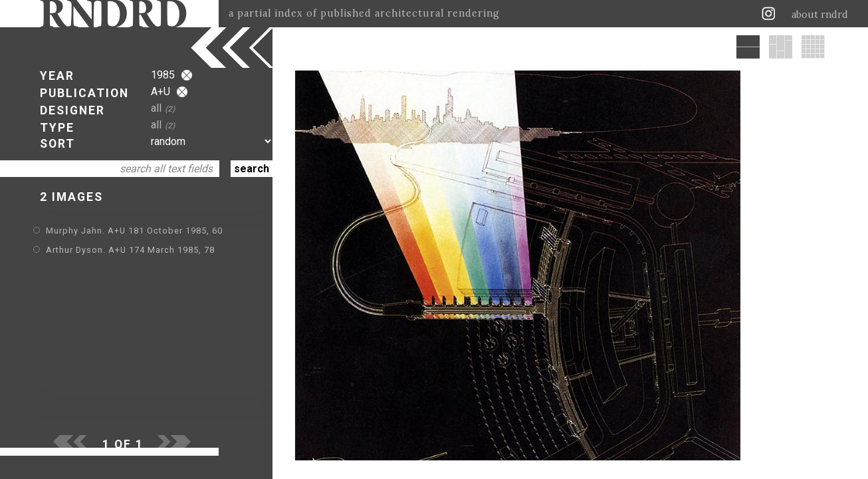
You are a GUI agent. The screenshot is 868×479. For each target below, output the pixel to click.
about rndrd (820, 15)
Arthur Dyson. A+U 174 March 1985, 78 (130, 250)
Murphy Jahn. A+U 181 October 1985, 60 (134, 231)
